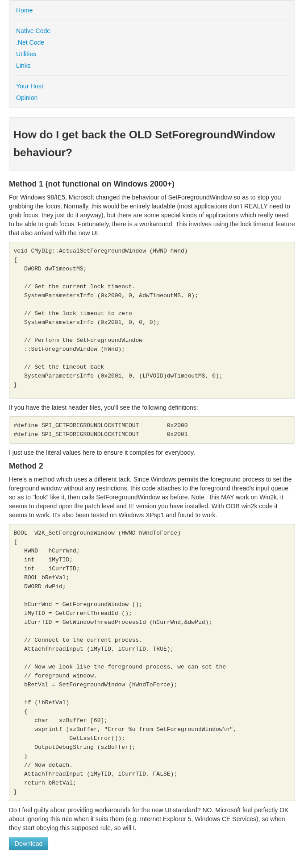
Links (23, 66)
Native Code (33, 31)
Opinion (27, 98)
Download (29, 843)
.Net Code (30, 42)
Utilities (26, 54)
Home (24, 10)
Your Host (30, 86)
